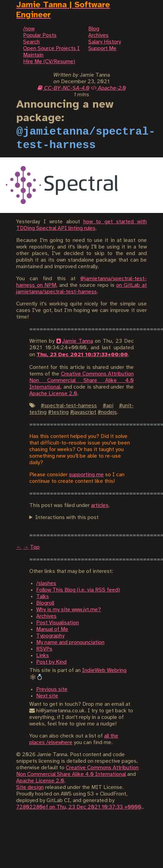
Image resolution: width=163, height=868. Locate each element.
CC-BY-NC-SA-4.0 (63, 88)
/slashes (46, 583)
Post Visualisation (58, 623)
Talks (43, 597)
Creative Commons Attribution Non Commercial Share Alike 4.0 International (81, 381)
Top (35, 547)
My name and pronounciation (70, 642)
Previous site (52, 689)
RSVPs (44, 649)
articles (100, 505)
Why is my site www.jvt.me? (69, 610)
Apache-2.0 (108, 88)
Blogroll (45, 603)
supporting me (86, 475)
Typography (50, 636)
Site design (30, 787)
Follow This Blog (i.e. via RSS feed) (78, 590)
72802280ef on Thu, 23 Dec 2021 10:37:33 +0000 (79, 807)
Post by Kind (51, 662)
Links (43, 656)
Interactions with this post (67, 518)
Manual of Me (52, 629)
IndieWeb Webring (104, 670)
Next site (47, 696)
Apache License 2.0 (53, 394)
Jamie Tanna (78, 341)
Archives (46, 616)
